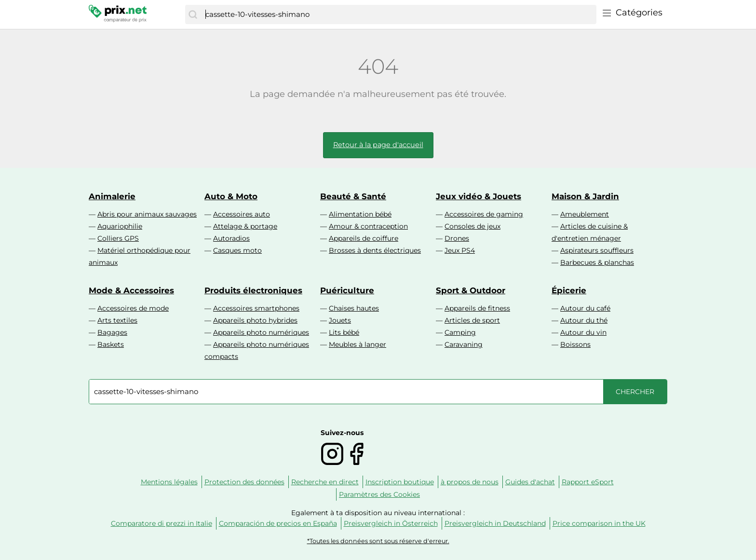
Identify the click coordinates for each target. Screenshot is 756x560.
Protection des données (244, 482)
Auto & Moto (231, 196)
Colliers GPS (118, 238)
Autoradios (231, 238)
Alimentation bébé (360, 214)
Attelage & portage (245, 226)
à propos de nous (470, 482)
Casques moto (237, 250)
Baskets (111, 344)
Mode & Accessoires (131, 290)
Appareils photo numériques (261, 332)
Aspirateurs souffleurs (597, 250)
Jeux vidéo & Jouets (479, 196)
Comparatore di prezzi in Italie (162, 523)
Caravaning (464, 344)
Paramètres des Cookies (379, 494)
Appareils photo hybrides (255, 320)
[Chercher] (193, 14)
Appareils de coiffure (364, 238)
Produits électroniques (253, 290)
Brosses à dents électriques (375, 250)
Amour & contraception (368, 226)
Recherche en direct (325, 482)
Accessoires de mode (133, 308)
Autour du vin (583, 332)
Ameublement (585, 214)
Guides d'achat (530, 482)
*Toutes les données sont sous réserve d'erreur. (378, 541)
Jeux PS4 (460, 250)
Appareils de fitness (477, 308)
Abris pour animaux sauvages (147, 214)
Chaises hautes (354, 308)
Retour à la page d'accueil (378, 145)
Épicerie (569, 290)
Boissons (575, 344)
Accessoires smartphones (256, 308)
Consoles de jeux (472, 226)
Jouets (340, 320)
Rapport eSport (588, 482)
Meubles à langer (358, 344)
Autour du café (585, 308)
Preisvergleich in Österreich (391, 523)
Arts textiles (117, 320)
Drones (457, 238)
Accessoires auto (242, 214)
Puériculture (347, 290)
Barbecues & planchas (597, 262)
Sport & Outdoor (471, 290)
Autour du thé (584, 320)
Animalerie (112, 196)
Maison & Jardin (585, 196)
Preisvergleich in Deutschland (495, 523)
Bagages (112, 332)
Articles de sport (472, 320)
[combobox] (398, 14)
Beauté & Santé (353, 196)
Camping (460, 332)
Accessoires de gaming (484, 214)
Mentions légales (169, 482)
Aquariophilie (120, 226)
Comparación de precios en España (278, 523)
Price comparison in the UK (599, 523)
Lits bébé (344, 332)
